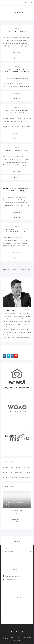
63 (23, 269)
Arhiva (5, 548)
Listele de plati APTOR (17, 32)
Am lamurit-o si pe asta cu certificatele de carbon (17, 230)
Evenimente (7, 609)
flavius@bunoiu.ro (11, 580)
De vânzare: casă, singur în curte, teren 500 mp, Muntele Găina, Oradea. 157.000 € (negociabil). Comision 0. (17, 472)
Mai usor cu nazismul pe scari (17, 151)
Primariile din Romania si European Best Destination (17, 71)
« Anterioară (6, 269)
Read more (17, 53)
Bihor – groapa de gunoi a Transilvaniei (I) (17, 111)
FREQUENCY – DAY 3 (18, 519)
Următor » (28, 269)
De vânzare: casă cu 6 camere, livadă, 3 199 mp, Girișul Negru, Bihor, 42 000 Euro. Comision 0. (17, 467)
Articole (17, 29)
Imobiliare (6, 614)
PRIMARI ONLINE (16, 511)
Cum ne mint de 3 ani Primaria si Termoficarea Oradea (17, 190)
